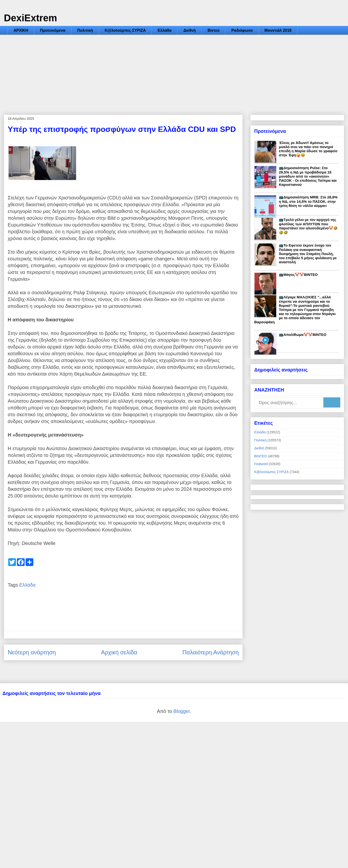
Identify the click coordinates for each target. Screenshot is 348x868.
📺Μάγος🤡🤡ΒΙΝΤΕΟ (298, 275)
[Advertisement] (174, 71)
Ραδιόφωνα (242, 30)
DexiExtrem (30, 18)
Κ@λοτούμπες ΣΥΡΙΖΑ (125, 30)
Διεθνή (190, 30)
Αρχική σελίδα (119, 652)
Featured (261, 464)
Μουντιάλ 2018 (278, 30)
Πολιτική (85, 30)
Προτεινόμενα (53, 30)
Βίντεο (214, 30)
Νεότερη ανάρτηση (32, 652)
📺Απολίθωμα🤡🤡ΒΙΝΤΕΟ (303, 335)
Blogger (181, 711)
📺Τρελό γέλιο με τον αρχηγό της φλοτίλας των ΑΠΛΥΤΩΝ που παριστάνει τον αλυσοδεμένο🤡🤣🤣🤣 (308, 226)
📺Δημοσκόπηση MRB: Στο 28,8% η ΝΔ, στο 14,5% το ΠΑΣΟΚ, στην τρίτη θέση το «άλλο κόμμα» (308, 201)
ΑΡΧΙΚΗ (21, 30)
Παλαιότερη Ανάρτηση (211, 652)
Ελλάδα (165, 30)
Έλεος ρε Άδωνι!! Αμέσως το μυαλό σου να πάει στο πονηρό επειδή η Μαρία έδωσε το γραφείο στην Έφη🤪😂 (308, 149)
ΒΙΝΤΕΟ (261, 456)
